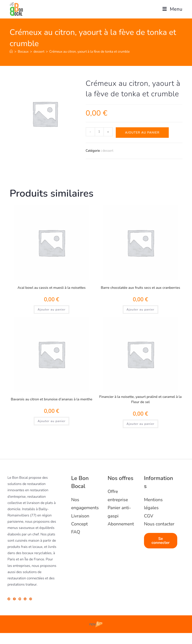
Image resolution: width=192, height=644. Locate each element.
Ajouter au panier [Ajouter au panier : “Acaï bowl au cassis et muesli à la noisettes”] (51, 310)
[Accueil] (11, 52)
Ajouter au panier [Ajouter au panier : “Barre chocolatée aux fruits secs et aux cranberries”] (140, 310)
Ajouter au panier (142, 133)
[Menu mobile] (171, 9)
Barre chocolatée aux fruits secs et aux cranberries (140, 288)
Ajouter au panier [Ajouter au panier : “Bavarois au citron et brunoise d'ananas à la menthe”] (51, 421)
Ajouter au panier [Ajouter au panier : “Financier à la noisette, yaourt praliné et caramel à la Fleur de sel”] (140, 424)
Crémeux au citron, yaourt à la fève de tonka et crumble (89, 52)
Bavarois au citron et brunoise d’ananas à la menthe (51, 399)
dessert (108, 151)
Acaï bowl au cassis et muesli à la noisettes (51, 288)
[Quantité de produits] (99, 132)
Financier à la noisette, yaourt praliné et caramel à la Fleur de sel (140, 399)
